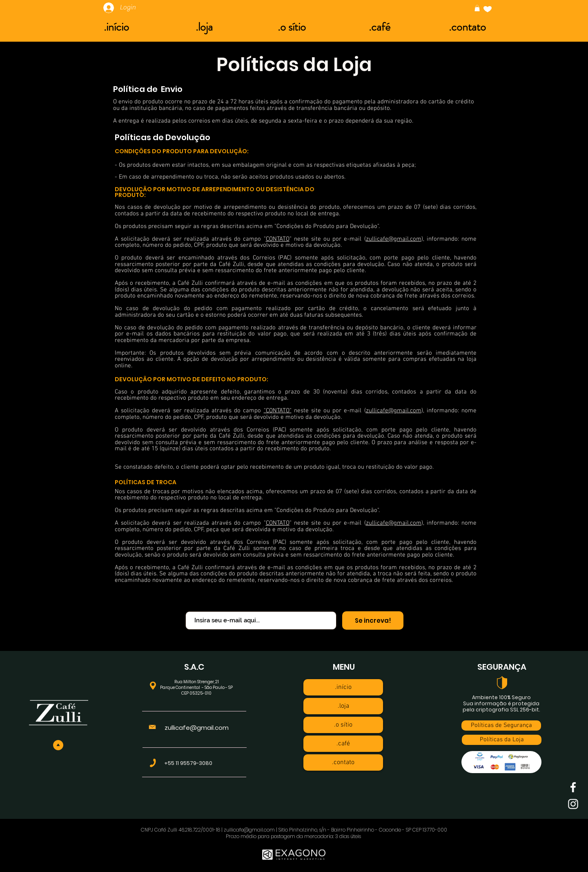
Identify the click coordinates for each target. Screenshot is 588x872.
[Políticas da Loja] (502, 740)
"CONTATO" (278, 411)
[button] (477, 8)
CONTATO (278, 239)
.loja (343, 706)
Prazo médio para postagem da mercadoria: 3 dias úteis (294, 836)
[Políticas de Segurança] (501, 726)
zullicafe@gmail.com (394, 239)
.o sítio (343, 725)
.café (343, 744)
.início (343, 687)
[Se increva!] (373, 620)
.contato (343, 762)
